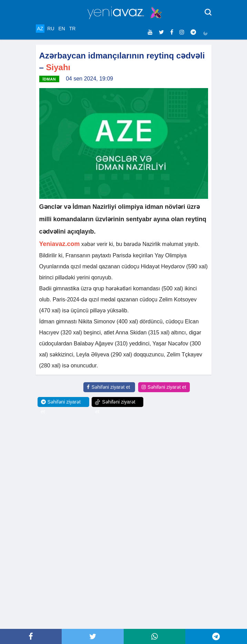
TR (73, 29)
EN (61, 29)
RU (51, 29)
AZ (40, 29)
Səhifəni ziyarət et (108, 387)
